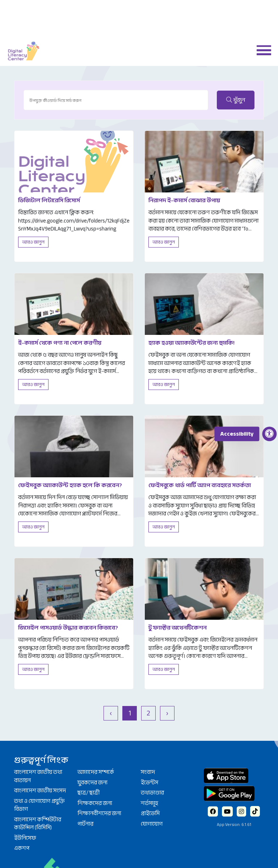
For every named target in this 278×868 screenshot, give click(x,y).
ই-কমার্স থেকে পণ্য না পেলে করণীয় (60, 343)
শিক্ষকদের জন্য (95, 803)
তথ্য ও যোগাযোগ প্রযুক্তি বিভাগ (39, 805)
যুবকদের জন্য (92, 782)
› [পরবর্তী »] (167, 713)
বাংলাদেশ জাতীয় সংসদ (40, 790)
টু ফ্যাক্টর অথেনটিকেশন (178, 628)
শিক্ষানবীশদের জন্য (99, 813)
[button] (261, 50)
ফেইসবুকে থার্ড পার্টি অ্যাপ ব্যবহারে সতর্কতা (200, 485)
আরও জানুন (33, 242)
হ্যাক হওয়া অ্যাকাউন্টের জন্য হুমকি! (191, 343)
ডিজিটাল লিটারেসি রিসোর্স (49, 200)
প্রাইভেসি (150, 813)
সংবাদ (148, 772)
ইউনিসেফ (25, 838)
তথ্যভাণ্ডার (152, 793)
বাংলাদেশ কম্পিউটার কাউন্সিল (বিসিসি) (38, 824)
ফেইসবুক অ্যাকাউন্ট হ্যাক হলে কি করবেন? (70, 485)
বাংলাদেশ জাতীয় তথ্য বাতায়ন (38, 776)
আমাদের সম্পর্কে (96, 772)
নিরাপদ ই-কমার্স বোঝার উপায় (184, 200)
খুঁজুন (236, 100)
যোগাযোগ (152, 824)
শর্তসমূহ (149, 803)
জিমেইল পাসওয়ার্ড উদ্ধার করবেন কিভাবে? (68, 628)
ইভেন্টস (149, 782)
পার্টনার (85, 824)
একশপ (22, 848)
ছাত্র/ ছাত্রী (89, 793)
